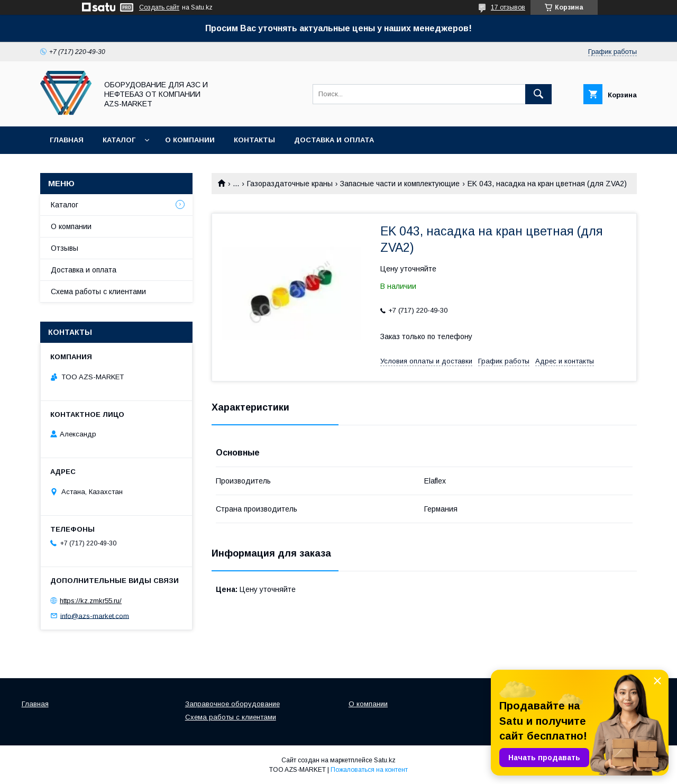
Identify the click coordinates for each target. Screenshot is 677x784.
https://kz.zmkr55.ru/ (91, 601)
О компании (190, 140)
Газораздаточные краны (290, 184)
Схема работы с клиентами (98, 291)
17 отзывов (508, 7)
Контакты (254, 140)
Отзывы (65, 248)
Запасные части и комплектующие (400, 184)
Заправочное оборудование (232, 704)
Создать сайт (159, 7)
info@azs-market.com (95, 616)
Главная (67, 140)
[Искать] (538, 94)
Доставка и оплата (334, 140)
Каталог (119, 140)
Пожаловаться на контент (369, 770)
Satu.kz (385, 760)
